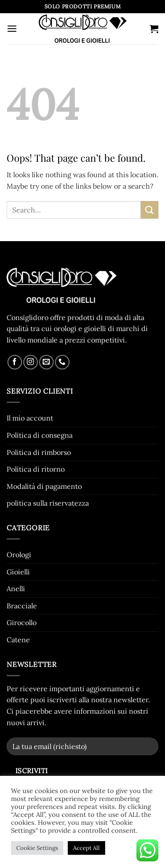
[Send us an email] (46, 362)
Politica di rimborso (39, 452)
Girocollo (22, 622)
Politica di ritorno (36, 469)
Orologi (19, 555)
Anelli (16, 589)
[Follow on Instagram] (31, 362)
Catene (18, 640)
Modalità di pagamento (44, 486)
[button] (12, 28)
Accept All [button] (86, 848)
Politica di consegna (40, 435)
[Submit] (150, 210)
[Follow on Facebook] (15, 362)
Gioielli (18, 572)
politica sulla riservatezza (48, 503)
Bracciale (22, 606)
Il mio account (30, 418)
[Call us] (62, 362)
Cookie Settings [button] (37, 848)
